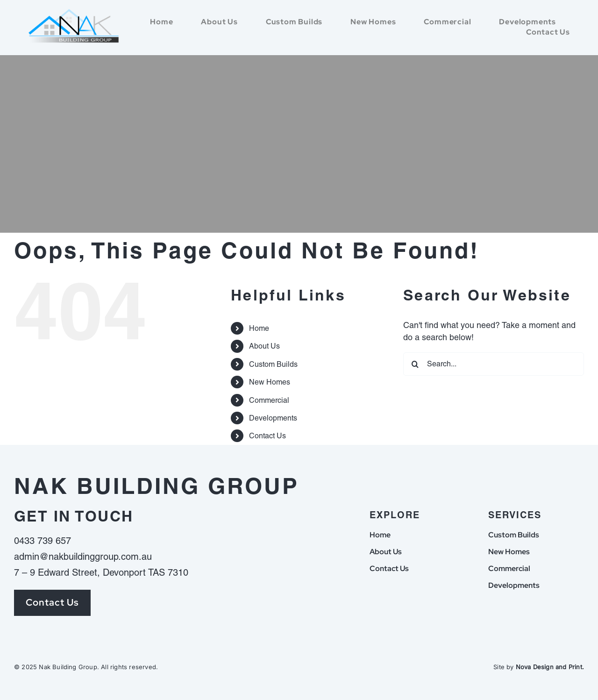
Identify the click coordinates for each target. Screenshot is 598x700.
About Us (264, 346)
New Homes (270, 382)
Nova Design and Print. (550, 667)
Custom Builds (273, 364)
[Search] (415, 364)
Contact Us (267, 436)
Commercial (269, 400)
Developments (273, 418)
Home (259, 328)
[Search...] (494, 364)
